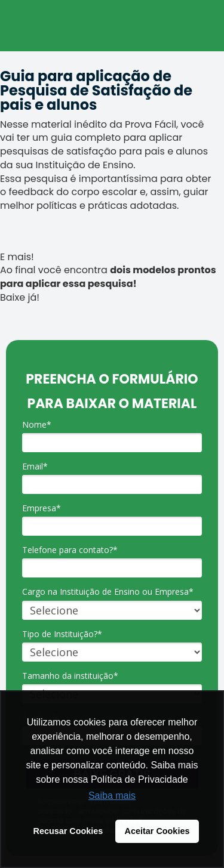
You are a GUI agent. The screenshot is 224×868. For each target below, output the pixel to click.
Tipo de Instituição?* (62, 634)
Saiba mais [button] (112, 796)
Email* (35, 467)
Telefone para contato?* (70, 550)
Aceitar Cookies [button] (157, 831)
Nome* (37, 425)
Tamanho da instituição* (70, 676)
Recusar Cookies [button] (68, 831)
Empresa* (42, 508)
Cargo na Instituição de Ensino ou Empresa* (108, 592)
